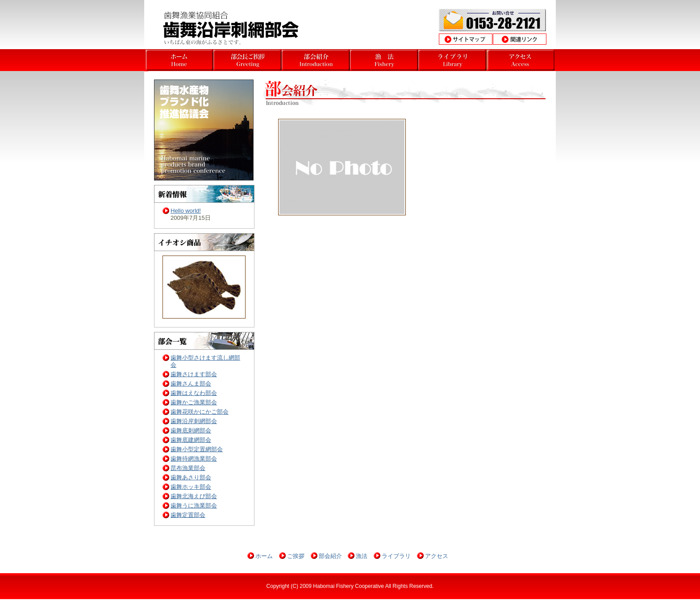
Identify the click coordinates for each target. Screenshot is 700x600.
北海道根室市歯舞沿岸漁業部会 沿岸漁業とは (384, 60)
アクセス (437, 556)
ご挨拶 (296, 556)
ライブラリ (396, 556)
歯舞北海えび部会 (194, 496)
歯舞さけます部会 (194, 374)
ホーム (264, 556)
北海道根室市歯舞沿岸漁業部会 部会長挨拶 (248, 60)
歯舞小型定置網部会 (197, 449)
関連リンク (520, 39)
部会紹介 (330, 556)
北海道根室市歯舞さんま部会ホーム (179, 60)
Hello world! (186, 211)
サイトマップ (466, 39)
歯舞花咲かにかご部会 (200, 412)
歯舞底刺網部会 (191, 430)
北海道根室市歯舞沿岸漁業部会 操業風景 (452, 60)
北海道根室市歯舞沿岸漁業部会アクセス (521, 60)
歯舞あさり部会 (191, 477)
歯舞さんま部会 (191, 384)
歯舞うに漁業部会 (194, 506)
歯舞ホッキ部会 (191, 487)
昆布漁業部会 (188, 468)
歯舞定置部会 (188, 515)
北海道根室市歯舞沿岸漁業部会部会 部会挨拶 (316, 60)
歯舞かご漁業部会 (194, 402)
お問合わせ (492, 20)
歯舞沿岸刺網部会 (194, 421)
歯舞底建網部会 (191, 440)
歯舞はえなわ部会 (194, 393)
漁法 (362, 556)
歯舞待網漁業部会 (194, 459)
